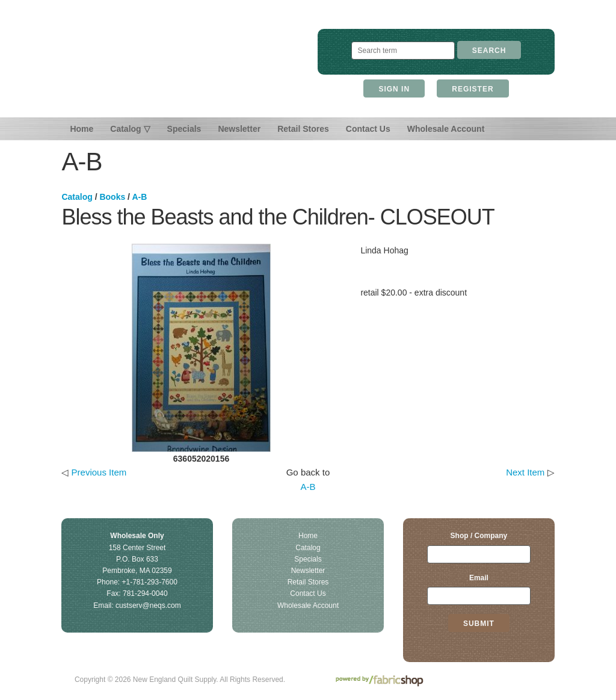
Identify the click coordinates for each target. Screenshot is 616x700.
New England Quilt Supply (192, 65)
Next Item (525, 472)
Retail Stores (303, 129)
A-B (139, 197)
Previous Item (99, 472)
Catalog (77, 197)
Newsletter (239, 129)
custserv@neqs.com (148, 606)
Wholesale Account (446, 129)
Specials (184, 129)
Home (82, 129)
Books (112, 197)
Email (479, 578)
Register (473, 89)
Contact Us (368, 129)
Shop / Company (479, 536)
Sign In (394, 89)
